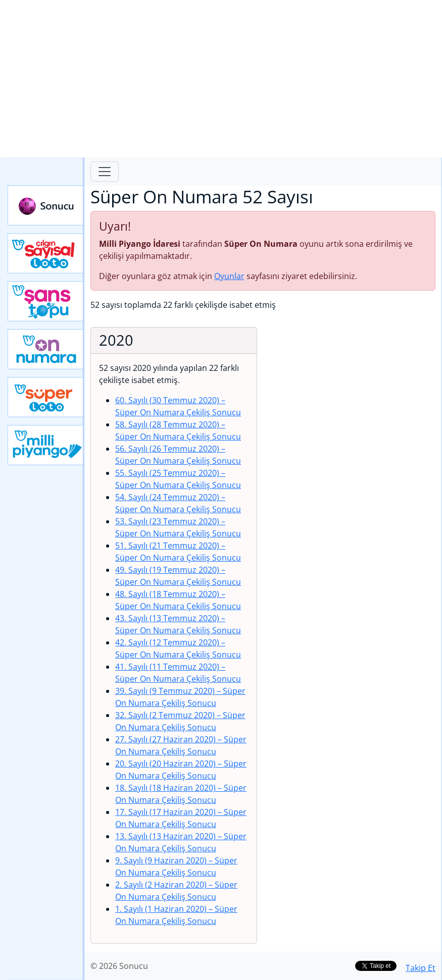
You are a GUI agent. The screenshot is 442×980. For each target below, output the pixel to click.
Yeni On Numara (46, 349)
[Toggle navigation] (105, 172)
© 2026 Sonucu (119, 966)
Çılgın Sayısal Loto (46, 253)
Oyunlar (229, 276)
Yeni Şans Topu (46, 301)
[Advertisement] (221, 79)
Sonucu (46, 205)
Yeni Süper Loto (46, 397)
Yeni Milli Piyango (46, 445)
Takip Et (421, 968)
